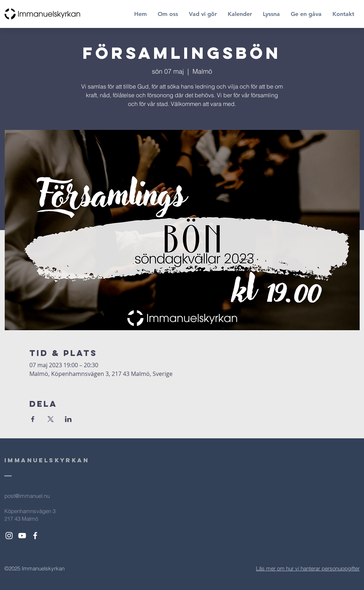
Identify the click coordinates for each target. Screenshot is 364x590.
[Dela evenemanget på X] (51, 419)
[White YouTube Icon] (22, 536)
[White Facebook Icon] (35, 536)
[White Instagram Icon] (9, 536)
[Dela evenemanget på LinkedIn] (68, 419)
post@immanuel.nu (27, 496)
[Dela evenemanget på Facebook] (33, 419)
